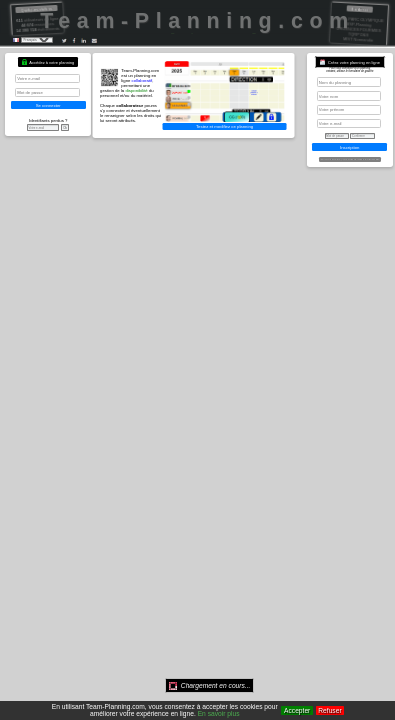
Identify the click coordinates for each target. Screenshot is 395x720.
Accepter (297, 710)
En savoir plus (219, 713)
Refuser (329, 710)
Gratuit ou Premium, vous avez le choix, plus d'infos (350, 159)
